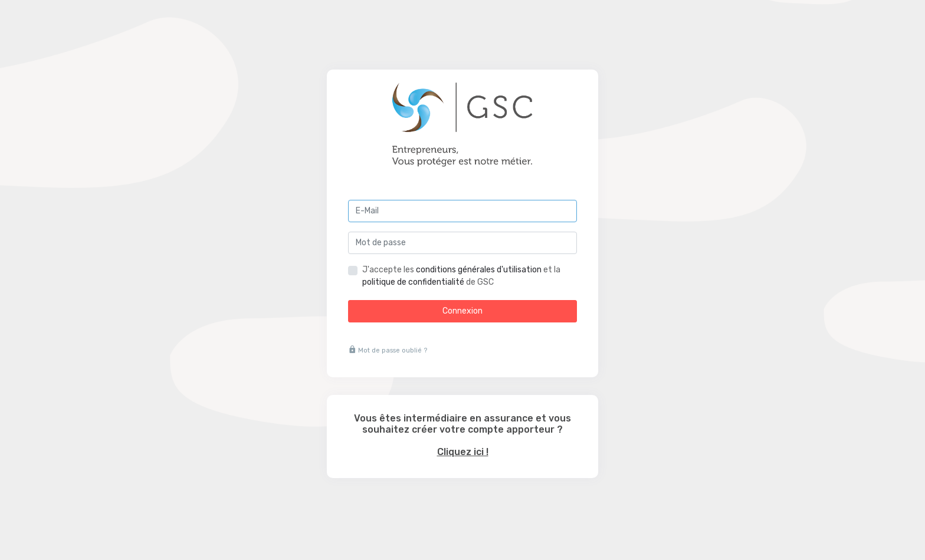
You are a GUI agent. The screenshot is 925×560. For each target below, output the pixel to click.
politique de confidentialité (413, 282)
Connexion (462, 311)
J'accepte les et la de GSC (461, 276)
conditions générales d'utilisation (479, 270)
